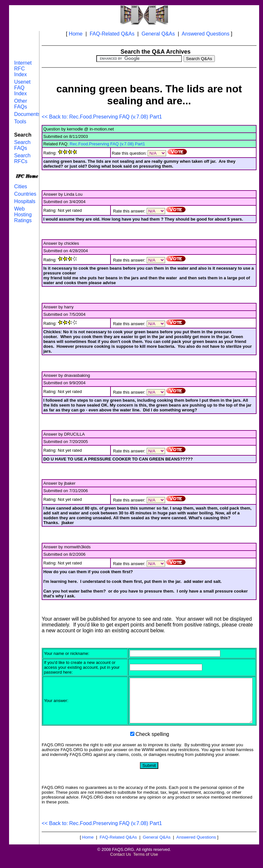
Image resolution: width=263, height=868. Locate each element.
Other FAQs (21, 104)
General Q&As (158, 34)
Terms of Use (146, 863)
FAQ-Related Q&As (112, 34)
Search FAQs (22, 145)
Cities (21, 186)
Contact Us (121, 863)
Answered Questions (205, 34)
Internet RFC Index (23, 69)
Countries (25, 194)
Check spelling (152, 743)
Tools (20, 122)
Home (76, 34)
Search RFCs (22, 158)
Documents (27, 114)
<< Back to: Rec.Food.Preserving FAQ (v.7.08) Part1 (102, 117)
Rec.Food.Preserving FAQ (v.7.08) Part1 (107, 144)
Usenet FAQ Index (22, 88)
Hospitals (25, 201)
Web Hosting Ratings (23, 215)
